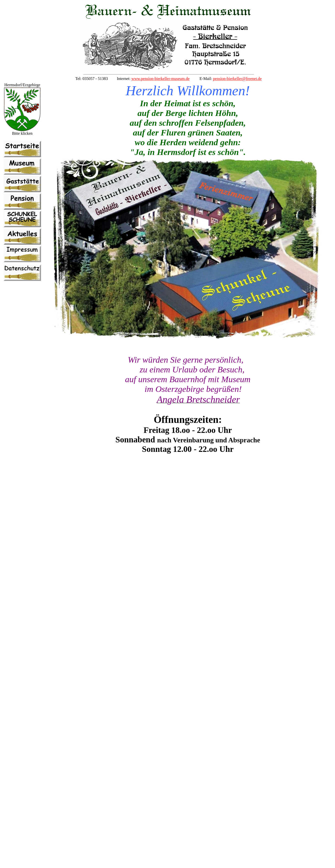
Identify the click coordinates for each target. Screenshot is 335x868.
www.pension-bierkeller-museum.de (160, 79)
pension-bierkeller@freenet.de (237, 79)
